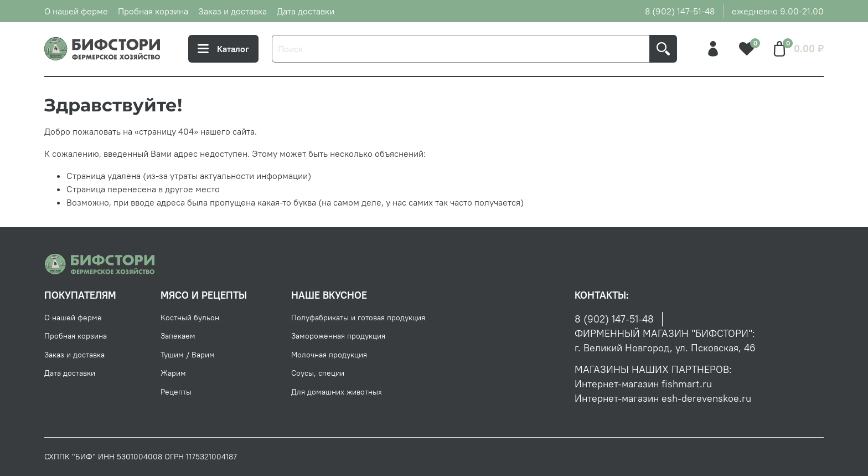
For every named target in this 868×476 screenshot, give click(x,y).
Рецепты (176, 392)
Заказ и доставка (232, 11)
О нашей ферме (76, 11)
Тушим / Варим (188, 355)
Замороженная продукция (338, 336)
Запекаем (178, 336)
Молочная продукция (329, 355)
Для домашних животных (337, 392)
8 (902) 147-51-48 (680, 11)
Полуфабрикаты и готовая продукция (358, 318)
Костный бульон (190, 318)
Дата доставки (306, 11)
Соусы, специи (318, 373)
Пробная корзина (153, 11)
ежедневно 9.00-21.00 (778, 11)
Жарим (173, 373)
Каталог (223, 49)
